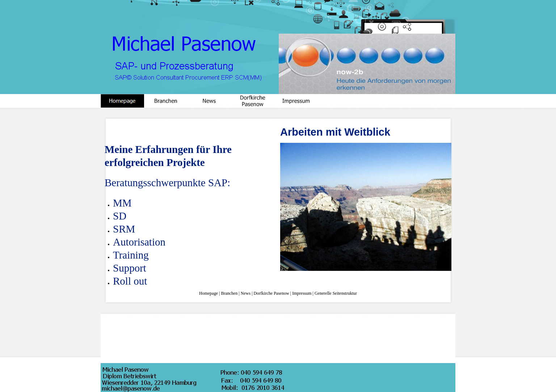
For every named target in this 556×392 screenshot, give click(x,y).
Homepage (208, 293)
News (246, 293)
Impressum (302, 293)
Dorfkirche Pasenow (271, 293)
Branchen (229, 293)
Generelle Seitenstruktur (336, 293)
